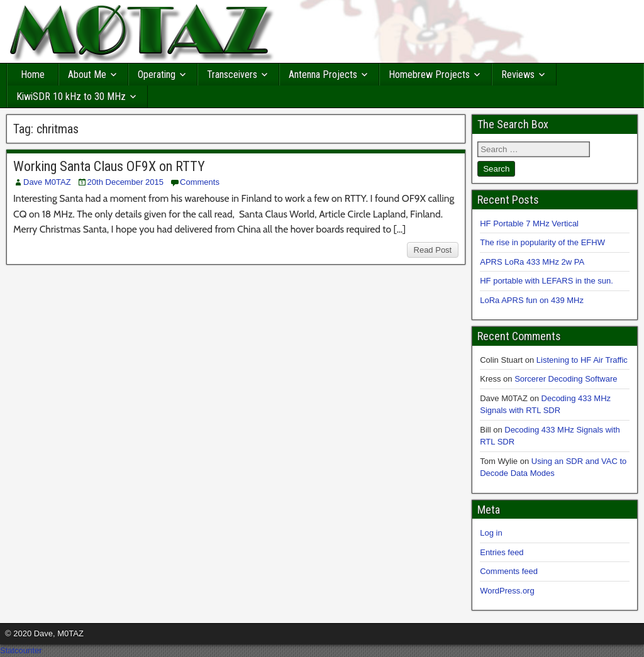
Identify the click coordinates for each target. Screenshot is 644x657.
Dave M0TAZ (47, 182)
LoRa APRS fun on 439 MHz (532, 300)
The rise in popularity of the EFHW (542, 242)
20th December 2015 (125, 182)
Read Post (433, 250)
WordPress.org (507, 591)
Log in (491, 533)
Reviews (518, 75)
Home (33, 75)
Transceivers (232, 75)
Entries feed (502, 552)
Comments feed (509, 571)
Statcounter (21, 650)
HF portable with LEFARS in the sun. (547, 281)
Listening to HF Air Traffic (582, 360)
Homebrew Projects (429, 75)
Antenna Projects (323, 75)
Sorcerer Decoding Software (566, 379)
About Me (87, 75)
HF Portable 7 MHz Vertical (529, 224)
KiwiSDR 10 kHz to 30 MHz (71, 97)
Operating (157, 75)
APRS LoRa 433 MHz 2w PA (532, 262)
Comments (200, 182)
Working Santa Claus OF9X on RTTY (109, 166)
